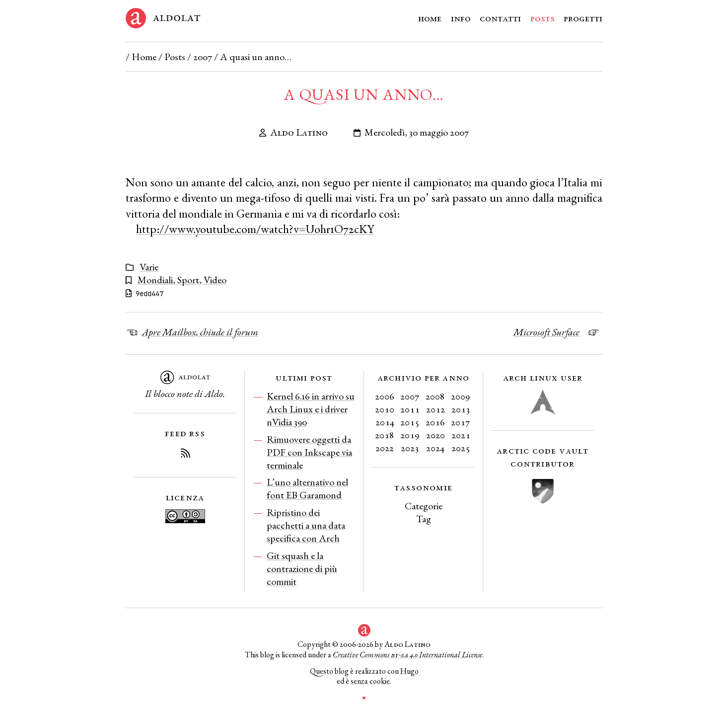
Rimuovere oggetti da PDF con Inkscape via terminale (309, 452)
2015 (410, 422)
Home (430, 18)
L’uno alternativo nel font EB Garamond (307, 488)
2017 (461, 422)
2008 (435, 396)
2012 (436, 409)
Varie (149, 267)
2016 (435, 422)
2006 (385, 396)
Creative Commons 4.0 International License (407, 655)
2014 (385, 422)
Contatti (500, 18)
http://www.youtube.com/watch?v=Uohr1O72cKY (255, 229)
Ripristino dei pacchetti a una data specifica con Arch (306, 525)
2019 (410, 435)
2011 (410, 409)
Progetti (583, 18)
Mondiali (155, 280)
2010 (385, 409)
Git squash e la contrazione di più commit (302, 568)
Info (461, 18)
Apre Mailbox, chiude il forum (200, 332)
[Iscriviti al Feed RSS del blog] (185, 455)
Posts (543, 18)
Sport (188, 280)
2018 (385, 435)
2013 (461, 409)
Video (215, 280)
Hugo (409, 671)
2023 (410, 448)
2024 (435, 448)
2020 (436, 435)
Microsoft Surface (546, 332)
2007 (203, 57)
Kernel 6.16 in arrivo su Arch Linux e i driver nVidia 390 (311, 409)
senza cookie (370, 681)
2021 (461, 435)
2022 (385, 448)
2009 (461, 396)
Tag (424, 519)
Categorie (424, 506)
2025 (461, 448)
